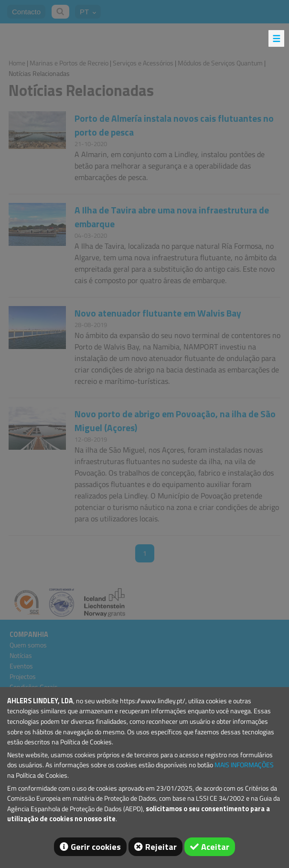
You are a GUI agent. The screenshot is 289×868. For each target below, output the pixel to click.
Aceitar (215, 847)
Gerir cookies (96, 847)
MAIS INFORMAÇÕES (244, 765)
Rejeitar (161, 847)
